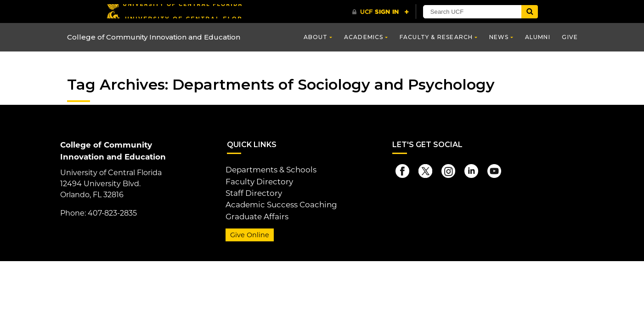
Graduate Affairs (255, 214)
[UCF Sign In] (381, 12)
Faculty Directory (257, 180)
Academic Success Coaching (278, 203)
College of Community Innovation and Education (158, 37)
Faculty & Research (436, 37)
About (316, 37)
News (499, 37)
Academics (364, 37)
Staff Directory (252, 191)
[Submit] (530, 12)
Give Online (248, 232)
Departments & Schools (269, 169)
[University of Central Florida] (174, 11)
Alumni (538, 37)
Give (570, 37)
